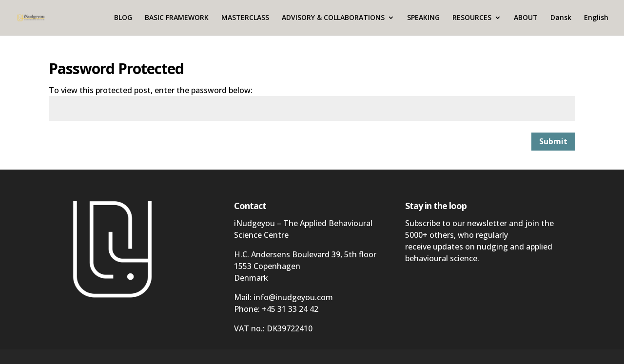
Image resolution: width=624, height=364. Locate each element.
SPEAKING (423, 19)
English (596, 19)
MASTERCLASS (245, 19)
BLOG (123, 19)
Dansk (561, 19)
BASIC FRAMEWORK (177, 19)
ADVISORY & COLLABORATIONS (333, 19)
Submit (553, 141)
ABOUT (526, 19)
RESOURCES (472, 19)
